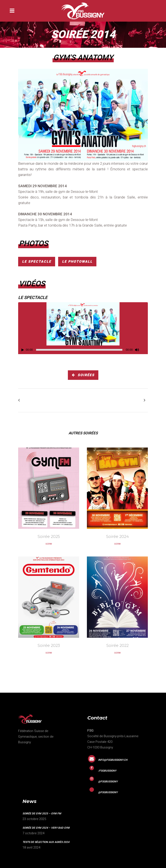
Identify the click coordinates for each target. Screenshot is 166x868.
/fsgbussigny (107, 771)
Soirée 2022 (117, 646)
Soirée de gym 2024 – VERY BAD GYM (46, 828)
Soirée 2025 (49, 537)
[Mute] (137, 350)
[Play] (23, 350)
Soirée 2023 (49, 646)
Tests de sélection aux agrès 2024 (46, 842)
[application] (83, 328)
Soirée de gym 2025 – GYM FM (42, 814)
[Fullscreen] (145, 350)
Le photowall (77, 262)
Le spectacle (37, 262)
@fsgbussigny (108, 782)
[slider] (79, 350)
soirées (83, 375)
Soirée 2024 (117, 537)
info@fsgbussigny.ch (113, 760)
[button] (83, 328)
